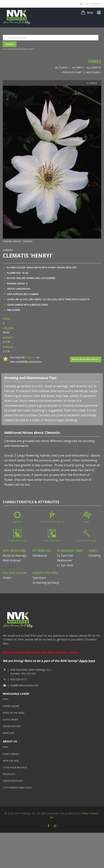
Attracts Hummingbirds (52, 522)
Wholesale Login (16, 694)
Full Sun (17, 522)
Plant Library (11, 754)
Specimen (39, 578)
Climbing (95, 555)
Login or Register (91, 4)
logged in (31, 357)
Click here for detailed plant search (19, 49)
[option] (52, 165)
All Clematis (94, 67)
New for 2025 (11, 761)
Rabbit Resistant (17, 540)
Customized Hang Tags (17, 787)
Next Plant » (94, 72)
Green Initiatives (13, 781)
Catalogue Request (15, 767)
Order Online (11, 706)
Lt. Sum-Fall (65, 555)
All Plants (61, 67)
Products (9, 774)
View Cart (9, 733)
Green (7, 578)
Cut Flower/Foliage (87, 540)
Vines (95, 61)
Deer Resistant (52, 540)
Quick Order (11, 719)
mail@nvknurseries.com (24, 685)
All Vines (77, 67)
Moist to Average (15, 555)
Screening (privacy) (46, 583)
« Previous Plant (71, 72)
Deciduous (40, 555)
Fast (87, 522)
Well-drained (12, 560)
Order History (12, 726)
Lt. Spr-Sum (65, 565)
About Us (10, 741)
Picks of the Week (14, 713)
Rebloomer (65, 560)
